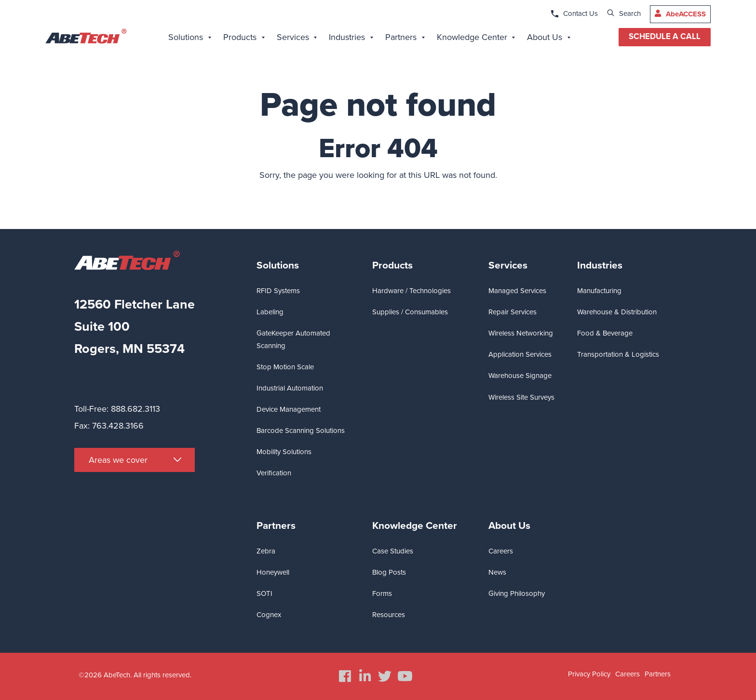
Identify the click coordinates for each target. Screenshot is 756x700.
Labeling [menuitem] (270, 312)
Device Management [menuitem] (289, 409)
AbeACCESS (686, 14)
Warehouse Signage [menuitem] (520, 376)
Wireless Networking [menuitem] (521, 333)
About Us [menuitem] (509, 526)
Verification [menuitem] (274, 473)
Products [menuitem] (392, 265)
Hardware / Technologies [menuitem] (412, 291)
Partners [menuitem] (276, 526)
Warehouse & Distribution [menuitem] (617, 312)
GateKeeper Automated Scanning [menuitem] (293, 339)
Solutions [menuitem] (278, 265)
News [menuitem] (497, 572)
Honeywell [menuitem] (273, 572)
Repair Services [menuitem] (513, 312)
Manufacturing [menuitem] (599, 291)
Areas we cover (118, 460)
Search (630, 13)
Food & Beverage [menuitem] (605, 333)
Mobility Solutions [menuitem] (284, 452)
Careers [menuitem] (501, 551)
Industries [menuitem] (600, 265)
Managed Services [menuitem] (517, 291)
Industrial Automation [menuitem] (290, 388)
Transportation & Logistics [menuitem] (618, 354)
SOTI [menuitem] (264, 593)
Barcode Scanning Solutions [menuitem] (301, 431)
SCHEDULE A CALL (665, 37)
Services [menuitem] (508, 265)
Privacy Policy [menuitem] (589, 674)
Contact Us (580, 13)
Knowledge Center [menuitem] (415, 526)
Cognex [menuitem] (269, 615)
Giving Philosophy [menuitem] (517, 593)
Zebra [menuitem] (266, 551)
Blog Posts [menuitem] (389, 572)
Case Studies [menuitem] (393, 551)
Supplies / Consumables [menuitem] (410, 312)
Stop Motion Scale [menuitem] (285, 367)
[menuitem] (190, 39)
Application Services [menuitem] (520, 354)
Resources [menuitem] (389, 615)
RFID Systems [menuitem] (278, 291)
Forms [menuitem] (382, 593)
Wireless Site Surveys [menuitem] (521, 397)
